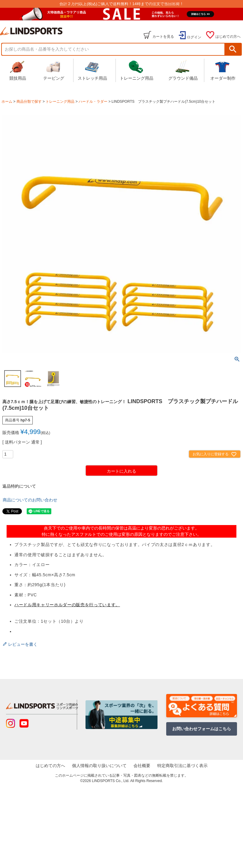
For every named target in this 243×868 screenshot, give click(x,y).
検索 (233, 49)
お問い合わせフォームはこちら (202, 729)
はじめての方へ (228, 37)
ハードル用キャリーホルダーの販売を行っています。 (67, 605)
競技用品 (18, 70)
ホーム (7, 102)
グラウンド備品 (183, 70)
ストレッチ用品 (92, 70)
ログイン (194, 37)
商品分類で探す (29, 102)
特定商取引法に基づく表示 (184, 766)
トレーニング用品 (136, 70)
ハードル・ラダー (93, 102)
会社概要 (142, 766)
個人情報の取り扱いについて (99, 766)
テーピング (54, 70)
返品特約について (19, 486)
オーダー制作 (223, 70)
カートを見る (163, 37)
